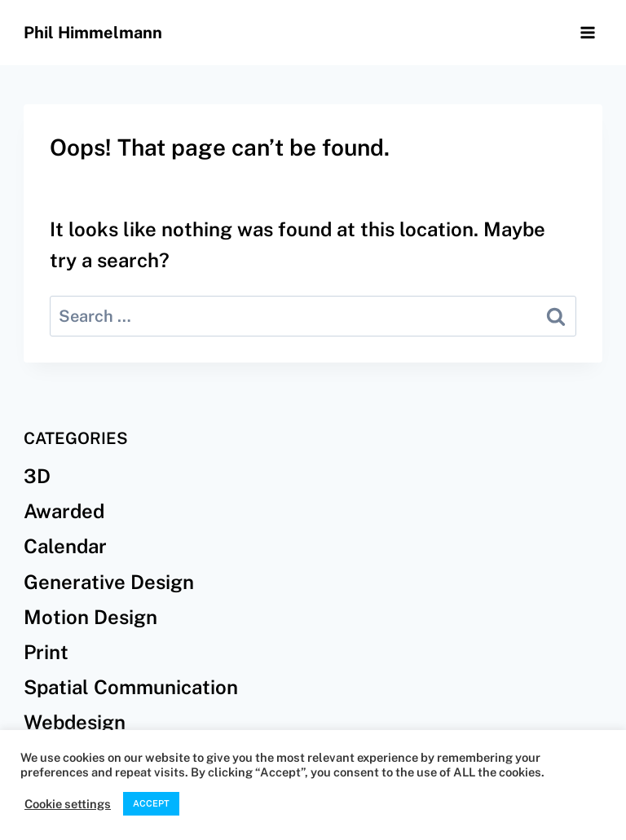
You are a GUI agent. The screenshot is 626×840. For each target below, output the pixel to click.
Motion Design (90, 617)
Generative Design (109, 582)
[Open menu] (587, 32)
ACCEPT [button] (151, 803)
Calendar (65, 546)
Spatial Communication (131, 687)
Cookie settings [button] (68, 804)
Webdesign (75, 722)
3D (37, 476)
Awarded (64, 511)
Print (46, 652)
